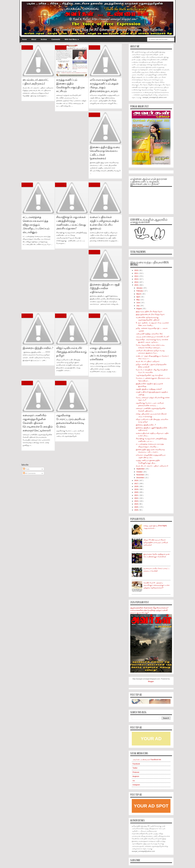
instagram (136, 785)
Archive (44, 39)
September (141, 469)
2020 (136, 492)
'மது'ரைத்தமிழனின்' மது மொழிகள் (149, 375)
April (138, 297)
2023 (136, 501)
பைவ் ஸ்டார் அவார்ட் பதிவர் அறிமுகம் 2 (36, 82)
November (140, 475)
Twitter (135, 768)
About (34, 39)
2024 (136, 504)
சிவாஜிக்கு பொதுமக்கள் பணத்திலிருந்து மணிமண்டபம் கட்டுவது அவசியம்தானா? (71, 223)
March (139, 294)
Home (24, 39)
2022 (136, 498)
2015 (136, 285)
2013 (136, 279)
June (138, 303)
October (140, 472)
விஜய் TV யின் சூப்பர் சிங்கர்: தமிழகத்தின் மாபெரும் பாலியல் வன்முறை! (156, 542)
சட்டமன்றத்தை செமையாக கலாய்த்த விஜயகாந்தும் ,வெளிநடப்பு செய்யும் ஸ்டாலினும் (36, 225)
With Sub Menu (71, 39)
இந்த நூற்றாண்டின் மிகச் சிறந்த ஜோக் (150, 314)
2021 (136, 495)
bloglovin (136, 776)
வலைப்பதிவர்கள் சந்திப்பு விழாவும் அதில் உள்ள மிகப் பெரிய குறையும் (104, 223)
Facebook (136, 764)
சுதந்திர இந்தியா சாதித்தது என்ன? (149, 389)
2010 (136, 270)
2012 (136, 276)
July (138, 306)
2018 (136, 486)
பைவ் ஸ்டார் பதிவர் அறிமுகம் (148, 361)
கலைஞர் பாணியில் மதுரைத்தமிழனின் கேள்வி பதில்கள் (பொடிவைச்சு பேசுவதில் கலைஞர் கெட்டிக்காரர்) (38, 423)
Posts (26, 469)
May (138, 300)
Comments (56, 39)
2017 (136, 484)
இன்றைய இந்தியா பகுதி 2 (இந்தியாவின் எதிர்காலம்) (105, 288)
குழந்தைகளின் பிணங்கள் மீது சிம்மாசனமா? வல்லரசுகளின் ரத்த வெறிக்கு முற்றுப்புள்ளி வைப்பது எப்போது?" (149, 610)
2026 (136, 510)
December (140, 478)
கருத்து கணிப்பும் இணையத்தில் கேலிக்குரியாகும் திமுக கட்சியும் (70, 86)
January (140, 288)
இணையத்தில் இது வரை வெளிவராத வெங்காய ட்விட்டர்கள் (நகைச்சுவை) (105, 153)
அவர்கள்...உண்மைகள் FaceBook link (147, 760)
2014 (136, 282)
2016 (136, 480)
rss (134, 781)
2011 (136, 273)
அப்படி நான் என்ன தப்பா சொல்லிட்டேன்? (152, 337)
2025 (136, 507)
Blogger (151, 681)
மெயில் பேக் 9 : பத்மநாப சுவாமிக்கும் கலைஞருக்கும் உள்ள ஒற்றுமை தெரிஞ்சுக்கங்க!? (157, 585)
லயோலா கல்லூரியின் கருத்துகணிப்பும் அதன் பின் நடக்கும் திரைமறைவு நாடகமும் (104, 86)
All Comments (29, 473)
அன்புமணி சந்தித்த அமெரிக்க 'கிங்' (149, 334)
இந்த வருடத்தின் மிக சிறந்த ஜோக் (149, 311)
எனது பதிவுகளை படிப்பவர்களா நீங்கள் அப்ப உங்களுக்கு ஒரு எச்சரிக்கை (103, 354)
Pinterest (136, 772)
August (139, 309)
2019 (136, 489)
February (140, 291)
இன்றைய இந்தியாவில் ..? (38, 348)
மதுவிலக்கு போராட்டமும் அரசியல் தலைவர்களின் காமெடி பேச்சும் (71, 421)
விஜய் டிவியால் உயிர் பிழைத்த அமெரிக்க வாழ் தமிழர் (71, 352)
